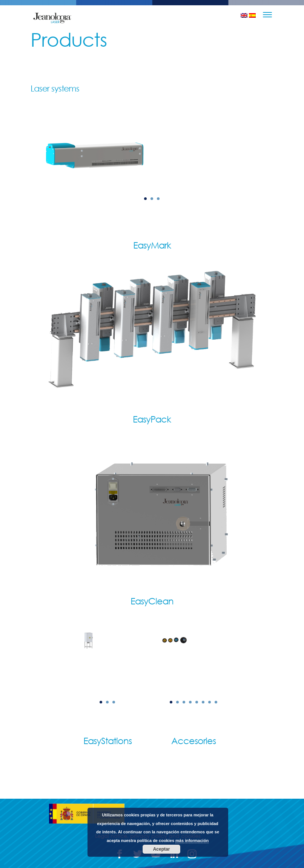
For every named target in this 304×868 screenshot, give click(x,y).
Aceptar (162, 849)
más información (192, 841)
